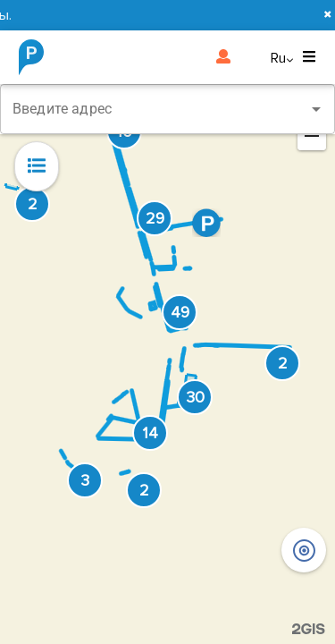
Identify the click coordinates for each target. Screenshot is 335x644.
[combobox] (167, 109)
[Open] (316, 109)
